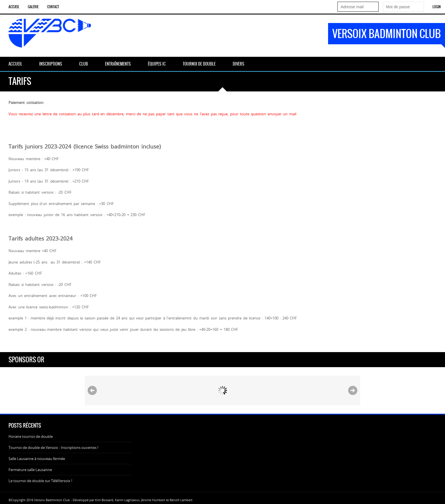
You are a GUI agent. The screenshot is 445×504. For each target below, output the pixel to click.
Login (437, 7)
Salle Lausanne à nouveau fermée (37, 459)
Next (353, 390)
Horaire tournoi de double (31, 436)
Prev (92, 390)
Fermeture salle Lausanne (30, 470)
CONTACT (53, 7)
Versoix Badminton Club (387, 34)
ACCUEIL (14, 7)
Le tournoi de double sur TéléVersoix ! (40, 481)
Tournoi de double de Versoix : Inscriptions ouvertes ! (53, 447)
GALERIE (33, 7)
